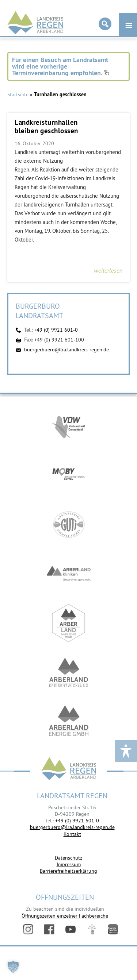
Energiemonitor (113, 929)
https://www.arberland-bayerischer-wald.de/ (69, 623)
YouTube (71, 929)
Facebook (49, 929)
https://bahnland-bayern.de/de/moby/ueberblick (69, 475)
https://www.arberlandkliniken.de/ (69, 574)
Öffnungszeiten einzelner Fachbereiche (65, 916)
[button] (13, 967)
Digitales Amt (92, 929)
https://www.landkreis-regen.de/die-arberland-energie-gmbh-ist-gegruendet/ (69, 722)
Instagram (28, 929)
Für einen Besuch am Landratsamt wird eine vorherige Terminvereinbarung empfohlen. (61, 66)
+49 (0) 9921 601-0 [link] (77, 821)
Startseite (18, 94)
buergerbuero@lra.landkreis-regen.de (66, 350)
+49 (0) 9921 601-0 (56, 330)
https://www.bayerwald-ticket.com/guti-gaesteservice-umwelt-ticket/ (69, 524)
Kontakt (72, 834)
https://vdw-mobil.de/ (69, 426)
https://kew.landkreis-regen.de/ (69, 672)
